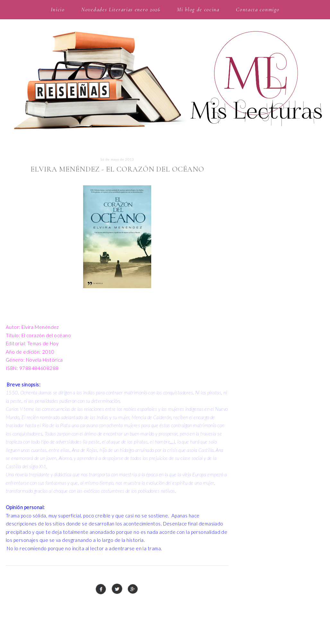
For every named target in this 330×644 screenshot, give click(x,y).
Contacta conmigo (258, 9)
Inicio (58, 9)
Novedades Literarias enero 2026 (121, 9)
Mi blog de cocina (198, 9)
